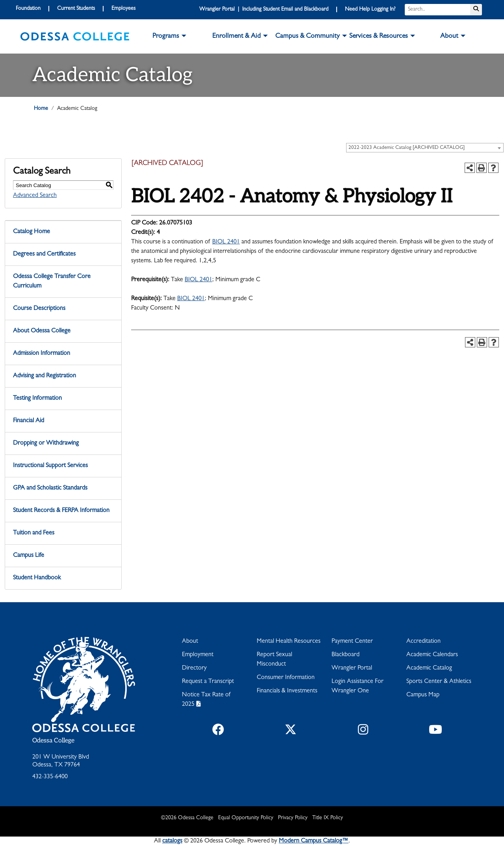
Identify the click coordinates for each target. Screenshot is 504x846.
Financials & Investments (287, 691)
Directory (194, 668)
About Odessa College (42, 331)
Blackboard (346, 655)
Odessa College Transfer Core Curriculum (52, 282)
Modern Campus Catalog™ (314, 841)
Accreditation (423, 642)
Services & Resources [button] (379, 37)
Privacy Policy (293, 818)
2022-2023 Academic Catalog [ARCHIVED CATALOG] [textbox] (407, 148)
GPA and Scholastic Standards (50, 488)
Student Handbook (37, 578)
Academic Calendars (432, 655)
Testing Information (37, 399)
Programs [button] (166, 37)
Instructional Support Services (50, 466)
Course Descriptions (39, 309)
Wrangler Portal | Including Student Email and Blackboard (264, 9)
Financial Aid (29, 421)
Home (41, 109)
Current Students (76, 9)
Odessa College (53, 741)
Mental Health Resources (289, 642)
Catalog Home (31, 232)
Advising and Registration (44, 376)
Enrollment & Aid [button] (236, 37)
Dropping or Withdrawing (46, 443)
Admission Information (42, 354)
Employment (198, 655)
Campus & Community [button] (308, 37)
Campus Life (29, 556)
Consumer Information (286, 678)
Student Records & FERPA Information (61, 511)
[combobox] (425, 148)
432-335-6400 (50, 777)
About (190, 642)
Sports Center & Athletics (439, 682)
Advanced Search (35, 196)
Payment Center (352, 642)
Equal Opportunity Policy (246, 818)
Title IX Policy (328, 818)
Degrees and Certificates (44, 254)
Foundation (28, 9)
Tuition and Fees (34, 533)
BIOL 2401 (226, 242)
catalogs (172, 841)
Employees (123, 9)
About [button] (449, 37)
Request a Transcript (208, 682)
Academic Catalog (429, 668)
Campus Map (423, 695)
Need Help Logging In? (370, 9)
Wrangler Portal (352, 668)
